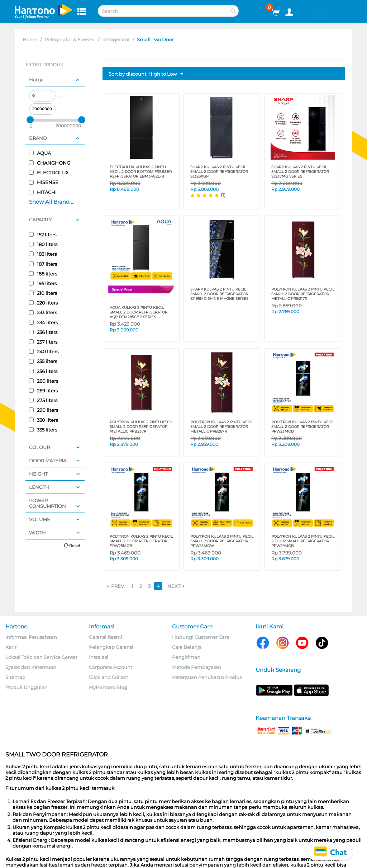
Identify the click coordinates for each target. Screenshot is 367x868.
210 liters (43, 293)
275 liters (43, 400)
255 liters (43, 361)
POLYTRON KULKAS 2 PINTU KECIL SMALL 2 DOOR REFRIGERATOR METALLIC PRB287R (222, 427)
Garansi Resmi (106, 637)
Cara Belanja (187, 647)
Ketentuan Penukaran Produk (207, 677)
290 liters (44, 410)
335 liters (43, 430)
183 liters (43, 254)
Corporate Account (111, 667)
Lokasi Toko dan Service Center (41, 657)
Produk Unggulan (27, 687)
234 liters (43, 322)
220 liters (43, 303)
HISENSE (44, 182)
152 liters (43, 235)
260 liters (44, 381)
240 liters (44, 352)
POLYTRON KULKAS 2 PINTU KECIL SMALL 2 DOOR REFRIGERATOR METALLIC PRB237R (141, 427)
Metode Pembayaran (197, 667)
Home (30, 39)
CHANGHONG (50, 163)
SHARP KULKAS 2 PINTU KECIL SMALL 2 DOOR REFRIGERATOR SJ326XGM (219, 172)
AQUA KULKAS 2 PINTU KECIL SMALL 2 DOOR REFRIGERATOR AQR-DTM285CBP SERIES (139, 312)
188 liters (43, 274)
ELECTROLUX (49, 173)
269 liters (43, 391)
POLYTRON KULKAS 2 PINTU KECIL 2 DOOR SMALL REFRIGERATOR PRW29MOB (303, 541)
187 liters (43, 264)
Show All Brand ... (52, 202)
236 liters (43, 332)
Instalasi (99, 657)
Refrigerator (116, 39)
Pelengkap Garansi (111, 647)
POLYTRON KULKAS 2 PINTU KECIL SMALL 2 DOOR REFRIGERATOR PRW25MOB (141, 541)
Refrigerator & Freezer (70, 39)
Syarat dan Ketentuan (31, 667)
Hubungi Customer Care (201, 637)
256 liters (43, 371)
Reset (75, 546)
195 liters (43, 283)
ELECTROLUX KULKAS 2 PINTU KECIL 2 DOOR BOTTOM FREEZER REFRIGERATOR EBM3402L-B (141, 172)
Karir (11, 647)
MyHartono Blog (108, 687)
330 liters (43, 420)
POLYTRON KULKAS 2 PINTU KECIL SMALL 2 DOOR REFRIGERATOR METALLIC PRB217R (303, 294)
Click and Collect (108, 677)
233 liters (43, 312)
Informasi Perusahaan (31, 637)
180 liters (43, 244)
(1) (223, 195)
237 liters (43, 342)
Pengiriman (186, 657)
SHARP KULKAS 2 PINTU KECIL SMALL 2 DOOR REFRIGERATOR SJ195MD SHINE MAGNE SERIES (219, 294)
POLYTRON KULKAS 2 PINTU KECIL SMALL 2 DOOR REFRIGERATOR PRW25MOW (222, 541)
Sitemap (15, 677)
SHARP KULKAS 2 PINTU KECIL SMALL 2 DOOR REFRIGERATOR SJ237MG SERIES (300, 172)
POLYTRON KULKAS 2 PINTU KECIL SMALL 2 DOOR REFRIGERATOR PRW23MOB (303, 427)
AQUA (40, 153)
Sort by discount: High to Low (146, 74)
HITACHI (43, 192)
